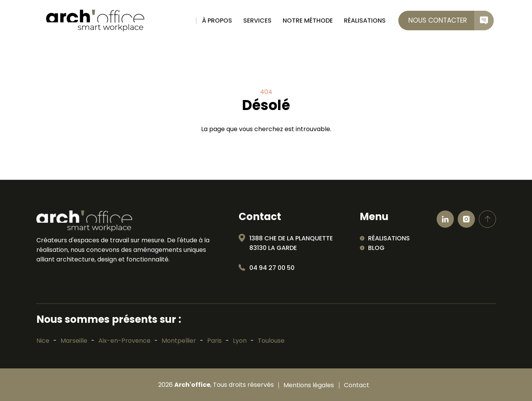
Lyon (240, 341)
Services (257, 21)
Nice (43, 341)
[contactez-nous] (446, 21)
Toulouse (271, 341)
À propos (217, 21)
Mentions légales (309, 385)
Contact (357, 385)
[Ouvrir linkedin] (445, 219)
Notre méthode (308, 21)
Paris (214, 341)
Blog (376, 248)
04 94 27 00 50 (272, 268)
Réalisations (365, 21)
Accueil (186, 21)
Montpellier (179, 341)
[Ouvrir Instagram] (466, 219)
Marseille (74, 341)
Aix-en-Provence (124, 341)
